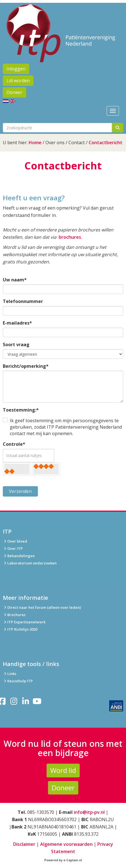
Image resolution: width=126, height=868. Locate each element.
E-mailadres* (17, 323)
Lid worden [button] (18, 81)
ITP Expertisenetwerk (24, 622)
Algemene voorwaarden (66, 844)
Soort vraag (16, 345)
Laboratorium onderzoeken (30, 563)
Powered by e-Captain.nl (63, 860)
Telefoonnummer (23, 301)
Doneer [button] (14, 92)
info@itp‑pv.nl (89, 812)
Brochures (14, 615)
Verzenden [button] (20, 491)
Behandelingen (19, 556)
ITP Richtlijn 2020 (22, 629)
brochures (70, 237)
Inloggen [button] (16, 69)
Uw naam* (15, 280)
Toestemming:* (21, 410)
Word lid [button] (63, 770)
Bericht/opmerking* (26, 366)
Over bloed (15, 541)
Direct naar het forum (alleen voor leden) (42, 607)
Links (10, 674)
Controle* (14, 444)
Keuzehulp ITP (20, 681)
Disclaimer (24, 844)
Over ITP (13, 548)
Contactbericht (106, 143)
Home (35, 143)
